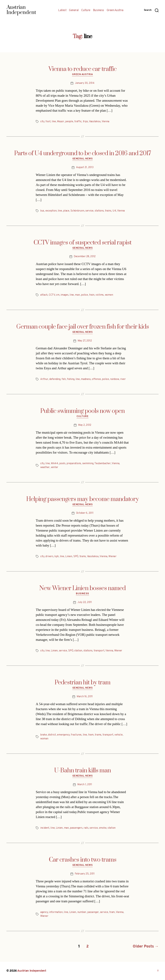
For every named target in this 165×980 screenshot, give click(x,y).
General (74, 10)
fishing (71, 379)
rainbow (114, 379)
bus (42, 211)
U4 (114, 211)
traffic (78, 122)
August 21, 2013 (85, 167)
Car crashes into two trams (83, 860)
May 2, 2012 (85, 425)
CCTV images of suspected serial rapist (82, 243)
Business (99, 10)
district (52, 735)
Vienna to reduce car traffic (82, 69)
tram (91, 735)
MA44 (55, 464)
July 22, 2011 (85, 602)
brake (44, 735)
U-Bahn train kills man (82, 771)
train (92, 295)
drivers (49, 557)
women (109, 295)
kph (57, 557)
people (69, 122)
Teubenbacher (103, 464)
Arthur (44, 379)
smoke (103, 828)
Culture (86, 10)
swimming (88, 464)
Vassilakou (95, 122)
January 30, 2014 (85, 83)
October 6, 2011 (85, 513)
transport (99, 651)
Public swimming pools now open (82, 411)
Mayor (61, 122)
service (89, 211)
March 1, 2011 (85, 785)
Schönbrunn (77, 211)
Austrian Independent (32, 971)
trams (83, 557)
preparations (74, 464)
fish (64, 379)
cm (58, 295)
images (64, 295)
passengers (76, 828)
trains (108, 211)
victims (100, 295)
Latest (62, 10)
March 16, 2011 (85, 697)
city (42, 122)
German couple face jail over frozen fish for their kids (83, 327)
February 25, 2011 (85, 874)
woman (44, 739)
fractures (76, 735)
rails (86, 828)
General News (83, 159)
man (77, 295)
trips (85, 122)
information (56, 912)
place (66, 211)
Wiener (112, 557)
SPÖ (76, 557)
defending (55, 379)
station (78, 651)
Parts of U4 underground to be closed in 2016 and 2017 (83, 153)
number (82, 912)
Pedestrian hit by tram (82, 683)
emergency (63, 735)
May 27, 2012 (85, 341)
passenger (93, 912)
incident (45, 828)
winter (55, 467)
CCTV (52, 295)
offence (96, 379)
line (54, 122)
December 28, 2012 (85, 257)
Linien (69, 557)
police (84, 295)
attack (44, 295)
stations (99, 211)
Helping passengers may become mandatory (82, 499)
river (123, 379)
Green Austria (115, 10)
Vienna (105, 122)
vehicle (118, 735)
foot (48, 122)
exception (51, 211)
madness (86, 379)
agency (44, 912)
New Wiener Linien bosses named (82, 588)
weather (45, 467)
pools (62, 464)
